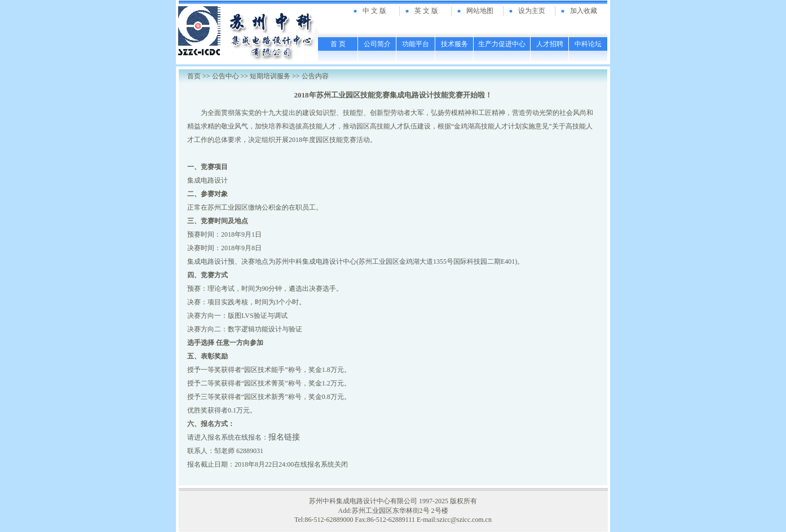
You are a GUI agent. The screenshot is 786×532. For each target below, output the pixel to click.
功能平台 (416, 44)
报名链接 (284, 437)
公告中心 (226, 76)
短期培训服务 (270, 76)
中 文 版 (374, 11)
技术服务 (454, 44)
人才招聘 (550, 44)
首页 (194, 76)
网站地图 (480, 11)
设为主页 (532, 11)
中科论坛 (588, 44)
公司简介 (377, 44)
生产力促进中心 (502, 44)
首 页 (338, 44)
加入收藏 (584, 11)
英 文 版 (426, 11)
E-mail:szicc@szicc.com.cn (454, 520)
